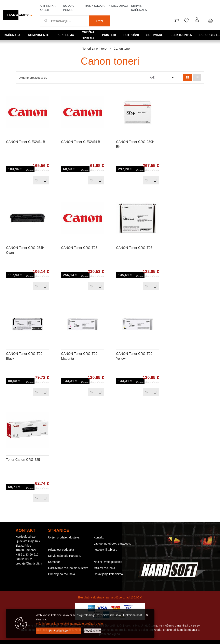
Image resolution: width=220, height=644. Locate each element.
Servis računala (139, 8)
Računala (12, 35)
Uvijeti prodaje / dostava (64, 537)
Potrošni (133, 35)
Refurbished (206, 35)
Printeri (114, 35)
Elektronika (179, 35)
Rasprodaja (95, 6)
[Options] (93, 631)
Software (155, 35)
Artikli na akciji (48, 8)
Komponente (36, 35)
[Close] (58, 631)
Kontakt (99, 537)
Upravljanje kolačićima (108, 574)
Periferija (61, 35)
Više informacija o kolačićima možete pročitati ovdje (69, 624)
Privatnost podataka (61, 550)
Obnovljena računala (61, 574)
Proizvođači (118, 6)
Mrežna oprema (88, 35)
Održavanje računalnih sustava (68, 568)
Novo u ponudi (69, 8)
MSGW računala (104, 568)
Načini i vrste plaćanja (108, 562)
